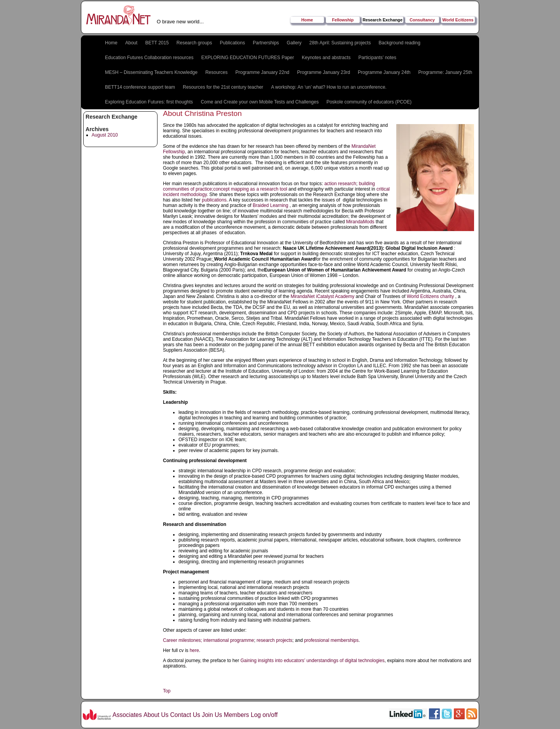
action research (340, 184)
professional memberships (331, 640)
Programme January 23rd (324, 72)
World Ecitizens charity (430, 296)
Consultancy (422, 20)
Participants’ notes (377, 58)
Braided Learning (271, 205)
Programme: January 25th (445, 72)
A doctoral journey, (182, 661)
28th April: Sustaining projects (340, 43)
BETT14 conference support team (140, 87)
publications (214, 200)
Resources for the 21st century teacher (223, 87)
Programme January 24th (384, 72)
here (193, 650)
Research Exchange (382, 20)
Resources (216, 72)
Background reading (399, 43)
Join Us (212, 715)
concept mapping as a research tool (250, 189)
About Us (156, 715)
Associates (127, 715)
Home (307, 20)
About (131, 43)
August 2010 (105, 135)
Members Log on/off (250, 715)
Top (167, 691)
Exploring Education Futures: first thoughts (149, 102)
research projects (275, 640)
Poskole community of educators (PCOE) (369, 102)
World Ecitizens (458, 20)
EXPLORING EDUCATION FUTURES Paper (248, 58)
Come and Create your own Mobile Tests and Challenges (260, 102)
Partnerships (266, 43)
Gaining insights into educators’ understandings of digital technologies (312, 661)
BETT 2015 (157, 43)
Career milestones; (183, 640)
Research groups (194, 43)
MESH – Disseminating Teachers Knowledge (151, 72)
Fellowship (343, 20)
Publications (232, 43)
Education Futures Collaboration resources (149, 58)
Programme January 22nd (262, 72)
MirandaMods (360, 222)
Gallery (294, 43)
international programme (229, 640)
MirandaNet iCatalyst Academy (322, 296)
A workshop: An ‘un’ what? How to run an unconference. (329, 87)
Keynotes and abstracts (326, 58)
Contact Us (185, 715)
